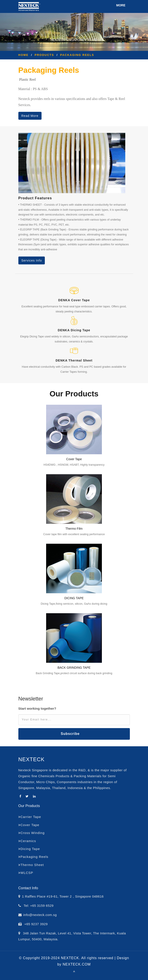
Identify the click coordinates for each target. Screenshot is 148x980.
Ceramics (27, 841)
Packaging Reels (77, 55)
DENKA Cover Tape (74, 300)
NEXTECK (31, 759)
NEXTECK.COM (77, 964)
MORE (121, 5)
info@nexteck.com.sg (40, 915)
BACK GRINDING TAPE (74, 668)
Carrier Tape (30, 817)
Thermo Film (74, 529)
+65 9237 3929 (36, 924)
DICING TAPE (74, 598)
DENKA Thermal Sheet (74, 360)
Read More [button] (30, 116)
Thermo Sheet (31, 865)
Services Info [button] (32, 260)
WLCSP (26, 873)
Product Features (35, 198)
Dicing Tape (29, 849)
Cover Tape (74, 459)
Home (24, 55)
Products (44, 55)
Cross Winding (32, 833)
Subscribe (70, 734)
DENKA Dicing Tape (74, 330)
